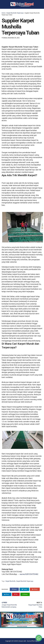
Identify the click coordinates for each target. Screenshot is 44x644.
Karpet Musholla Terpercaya (15, 13)
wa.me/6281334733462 (29, 574)
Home (3, 13)
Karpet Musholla (11, 581)
